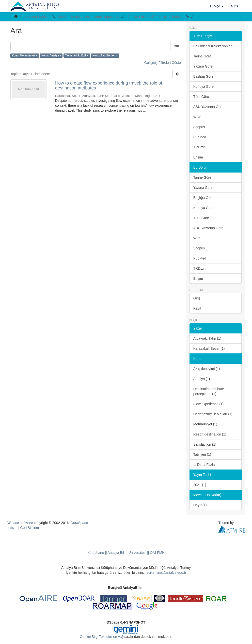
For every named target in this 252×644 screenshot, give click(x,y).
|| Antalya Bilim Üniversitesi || (127, 553)
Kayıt (197, 308)
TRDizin (200, 147)
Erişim (198, 157)
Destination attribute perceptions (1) (209, 391)
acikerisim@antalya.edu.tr (166, 573)
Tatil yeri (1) (202, 454)
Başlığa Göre (204, 76)
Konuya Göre (204, 87)
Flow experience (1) (209, 404)
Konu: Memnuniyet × (25, 55)
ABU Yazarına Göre (208, 107)
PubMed (200, 137)
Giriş (197, 298)
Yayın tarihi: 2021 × (77, 55)
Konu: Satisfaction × (105, 55)
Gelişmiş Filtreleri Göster (163, 63)
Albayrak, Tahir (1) (207, 338)
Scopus (199, 127)
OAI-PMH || (158, 553)
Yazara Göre (203, 66)
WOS (197, 117)
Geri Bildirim (30, 528)
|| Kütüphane (94, 553)
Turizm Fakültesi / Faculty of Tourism (156, 17)
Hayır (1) (200, 505)
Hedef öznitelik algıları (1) (213, 414)
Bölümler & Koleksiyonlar (213, 46)
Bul (176, 46)
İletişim (12, 528)
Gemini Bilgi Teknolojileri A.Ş (102, 637)
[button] (217, 6)
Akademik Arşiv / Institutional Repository (88, 17)
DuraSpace (79, 523)
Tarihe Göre (202, 56)
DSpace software (20, 523)
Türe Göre (201, 97)
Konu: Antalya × (51, 55)
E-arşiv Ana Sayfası (34, 17)
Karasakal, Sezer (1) (209, 348)
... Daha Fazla (204, 465)
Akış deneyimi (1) (207, 369)
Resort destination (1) (210, 434)
